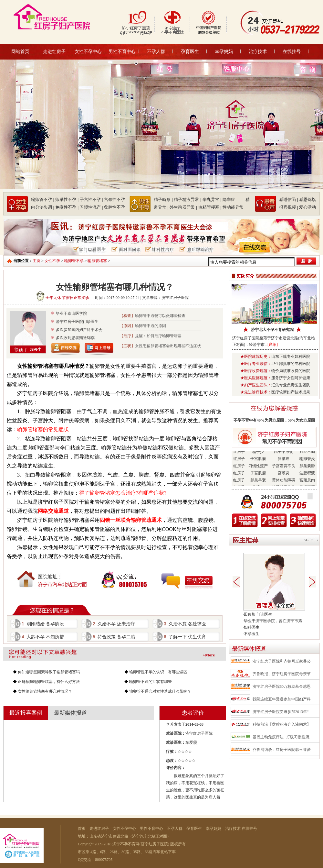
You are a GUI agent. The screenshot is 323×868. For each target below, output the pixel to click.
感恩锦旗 (307, 199)
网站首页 (20, 51)
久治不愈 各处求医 (185, 624)
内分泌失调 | (43, 207)
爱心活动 (307, 207)
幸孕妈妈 (224, 51)
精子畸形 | (163, 199)
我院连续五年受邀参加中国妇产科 (282, 699)
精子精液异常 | (188, 199)
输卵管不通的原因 (151, 326)
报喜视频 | (289, 207)
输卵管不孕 (74, 261)
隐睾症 (234, 199)
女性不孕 (52, 261)
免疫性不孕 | (67, 207)
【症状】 (127, 346)
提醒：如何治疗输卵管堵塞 (158, 336)
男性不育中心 (122, 51)
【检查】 (127, 316)
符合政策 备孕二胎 (114, 637)
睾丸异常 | (212, 199)
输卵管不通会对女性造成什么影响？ (160, 691)
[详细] (273, 345)
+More (209, 655)
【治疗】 (127, 336)
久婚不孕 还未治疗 (114, 624)
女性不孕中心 (88, 51)
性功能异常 (233, 207)
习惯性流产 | (91, 207)
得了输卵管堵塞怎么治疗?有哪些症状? (123, 493)
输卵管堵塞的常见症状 (43, 429)
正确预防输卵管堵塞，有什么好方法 (49, 682)
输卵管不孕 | (43, 199)
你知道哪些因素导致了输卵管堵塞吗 (49, 672)
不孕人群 (156, 51)
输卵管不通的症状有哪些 (151, 682)
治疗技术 (258, 51)
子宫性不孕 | (91, 199)
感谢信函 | (289, 199)
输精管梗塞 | (210, 207)
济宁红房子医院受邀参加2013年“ (281, 712)
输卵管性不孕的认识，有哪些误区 (158, 672)
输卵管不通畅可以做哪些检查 (160, 316)
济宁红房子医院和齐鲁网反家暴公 (282, 661)
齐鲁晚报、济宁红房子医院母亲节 (282, 674)
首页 (82, 829)
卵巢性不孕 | (67, 199)
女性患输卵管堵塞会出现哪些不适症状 (168, 346)
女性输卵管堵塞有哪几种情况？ (45, 691)
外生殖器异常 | (183, 207)
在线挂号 (292, 51)
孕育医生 (190, 51)
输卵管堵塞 (97, 261)
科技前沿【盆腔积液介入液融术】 (282, 724)
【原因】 (127, 326)
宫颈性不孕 (115, 199)
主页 (36, 261)
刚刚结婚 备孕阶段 (43, 624)
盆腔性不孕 (115, 207)
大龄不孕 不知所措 (43, 637)
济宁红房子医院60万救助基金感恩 (282, 687)
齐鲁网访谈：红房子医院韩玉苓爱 (282, 750)
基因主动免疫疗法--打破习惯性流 (281, 737)
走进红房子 (54, 51)
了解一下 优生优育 (185, 637)
